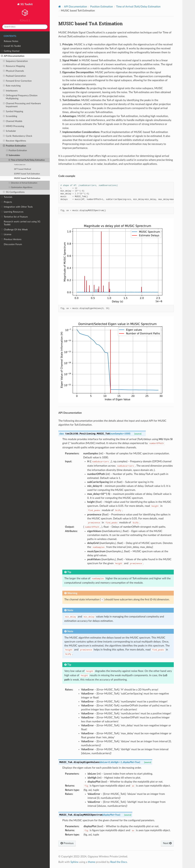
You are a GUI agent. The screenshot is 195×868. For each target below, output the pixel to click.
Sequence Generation (15, 61)
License (6, 234)
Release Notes (11, 41)
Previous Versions (11, 239)
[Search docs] (25, 27)
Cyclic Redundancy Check (18, 136)
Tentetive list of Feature (14, 217)
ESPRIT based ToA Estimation (27, 174)
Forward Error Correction (17, 81)
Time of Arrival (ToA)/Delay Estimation (27, 160)
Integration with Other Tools (17, 207)
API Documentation (13, 56)
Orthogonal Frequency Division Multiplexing (20, 97)
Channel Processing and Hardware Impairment (22, 105)
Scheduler (9, 131)
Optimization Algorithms (20, 188)
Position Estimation (15, 146)
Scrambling (10, 116)
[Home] (60, 7)
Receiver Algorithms (15, 141)
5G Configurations (14, 192)
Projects (6, 202)
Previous (67, 843)
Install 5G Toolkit (11, 46)
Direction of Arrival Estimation (23, 183)
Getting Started (10, 51)
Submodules (13, 155)
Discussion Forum (13, 244)
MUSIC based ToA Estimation (27, 178)
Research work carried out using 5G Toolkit (22, 223)
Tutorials (7, 197)
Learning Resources (12, 212)
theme (92, 862)
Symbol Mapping (13, 112)
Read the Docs (119, 862)
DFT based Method (23, 169)
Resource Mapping (14, 66)
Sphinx (74, 862)
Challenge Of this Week (14, 230)
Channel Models (13, 121)
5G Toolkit (25, 10)
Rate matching (12, 86)
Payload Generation (14, 76)
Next (167, 843)
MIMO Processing (14, 126)
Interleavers (10, 91)
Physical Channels (13, 71)
